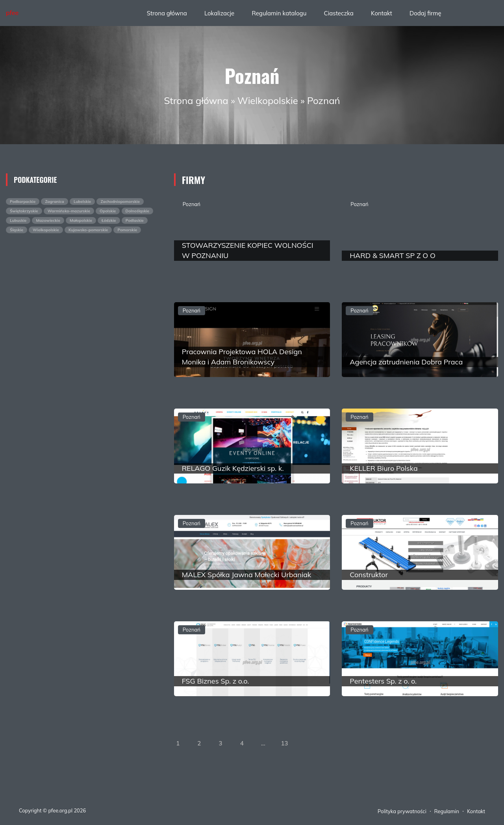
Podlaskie (135, 220)
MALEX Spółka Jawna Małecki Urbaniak (247, 575)
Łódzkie (109, 220)
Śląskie (17, 230)
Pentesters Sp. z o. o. (383, 681)
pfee (12, 13)
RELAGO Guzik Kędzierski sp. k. (233, 468)
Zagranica (54, 202)
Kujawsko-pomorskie (88, 230)
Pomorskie (127, 230)
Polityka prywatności (402, 811)
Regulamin (447, 811)
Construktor (369, 575)
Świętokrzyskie (24, 211)
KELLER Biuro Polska (384, 468)
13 (285, 743)
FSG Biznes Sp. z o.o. (216, 681)
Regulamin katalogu (279, 13)
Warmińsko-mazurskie (69, 211)
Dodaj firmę (425, 13)
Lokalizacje (219, 13)
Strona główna (167, 13)
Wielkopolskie (268, 100)
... (263, 743)
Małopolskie (81, 220)
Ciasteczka (338, 13)
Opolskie (108, 211)
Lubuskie (18, 220)
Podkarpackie (23, 202)
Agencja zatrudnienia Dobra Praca (406, 362)
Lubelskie (82, 202)
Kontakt (382, 13)
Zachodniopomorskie (120, 202)
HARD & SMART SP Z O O (393, 255)
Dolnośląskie (138, 211)
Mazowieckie (48, 220)
